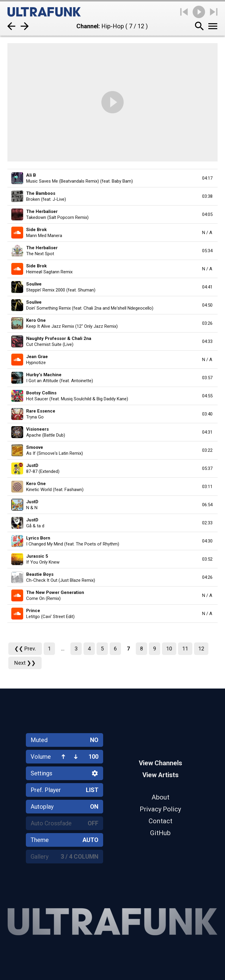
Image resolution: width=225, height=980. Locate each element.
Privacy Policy (160, 809)
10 (169, 649)
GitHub (160, 833)
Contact (161, 821)
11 (185, 649)
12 (201, 649)
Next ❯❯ (25, 663)
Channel (87, 26)
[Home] (44, 12)
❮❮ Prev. (25, 649)
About (161, 797)
